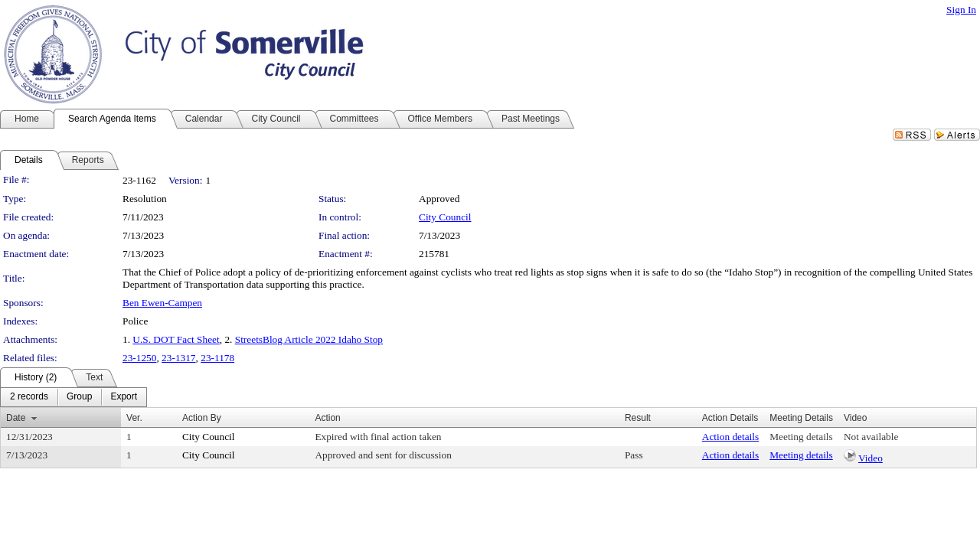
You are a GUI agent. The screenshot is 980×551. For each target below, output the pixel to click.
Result (638, 418)
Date (16, 418)
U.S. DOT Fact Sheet (176, 339)
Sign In (961, 10)
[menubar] (73, 397)
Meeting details (801, 437)
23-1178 (217, 358)
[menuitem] (29, 397)
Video (871, 458)
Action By (202, 418)
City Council (445, 217)
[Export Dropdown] (124, 397)
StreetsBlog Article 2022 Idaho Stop (309, 339)
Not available (871, 437)
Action (327, 418)
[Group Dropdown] (79, 397)
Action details (730, 437)
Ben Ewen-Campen (162, 303)
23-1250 (139, 358)
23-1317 (178, 358)
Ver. (134, 418)
